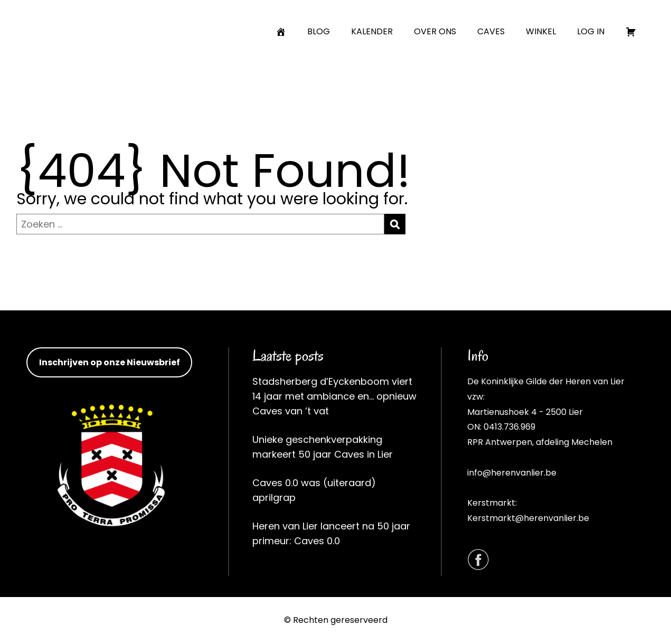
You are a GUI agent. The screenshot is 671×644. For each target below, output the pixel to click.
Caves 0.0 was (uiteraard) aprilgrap (314, 490)
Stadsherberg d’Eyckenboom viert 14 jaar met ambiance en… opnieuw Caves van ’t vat (334, 396)
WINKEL (541, 31)
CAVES (491, 31)
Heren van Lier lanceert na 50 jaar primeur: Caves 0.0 (331, 533)
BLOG (319, 31)
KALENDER (372, 31)
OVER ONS (435, 31)
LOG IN (591, 31)
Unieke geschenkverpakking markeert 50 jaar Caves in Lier (323, 447)
